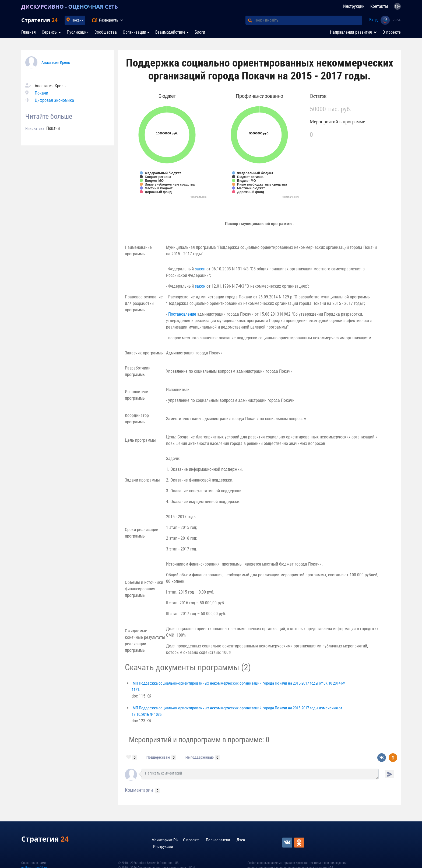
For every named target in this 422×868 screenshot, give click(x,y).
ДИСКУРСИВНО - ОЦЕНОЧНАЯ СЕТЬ (70, 7)
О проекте (392, 32)
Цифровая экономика (54, 100)
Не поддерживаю (200, 757)
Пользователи (218, 840)
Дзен (241, 840)
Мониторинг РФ (165, 840)
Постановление (182, 314)
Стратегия (39, 20)
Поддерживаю (158, 757)
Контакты (379, 6)
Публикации (78, 32)
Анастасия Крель (56, 62)
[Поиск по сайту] (308, 20)
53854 (396, 20)
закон (200, 269)
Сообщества (106, 32)
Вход (374, 20)
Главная (29, 32)
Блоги (200, 32)
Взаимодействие (170, 32)
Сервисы (50, 32)
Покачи (78, 20)
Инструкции (354, 6)
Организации (134, 32)
